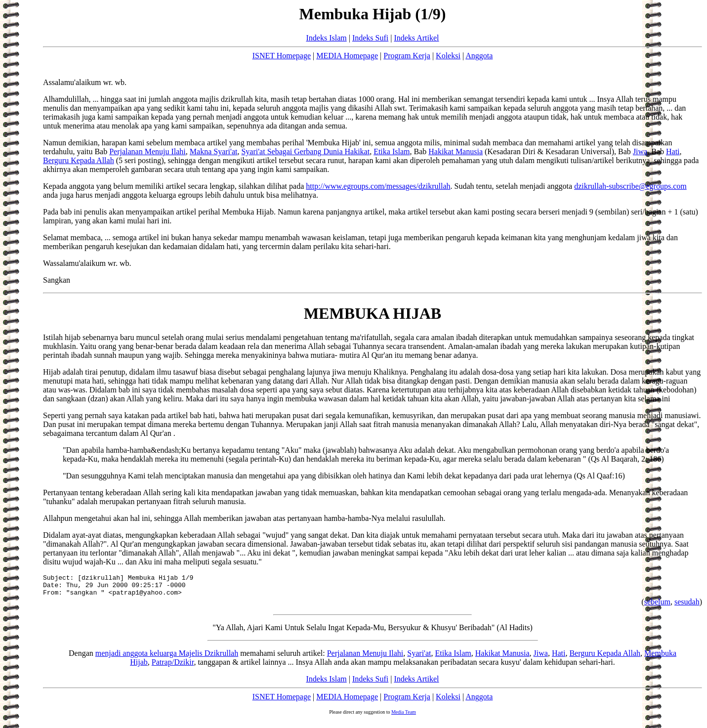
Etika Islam (392, 151)
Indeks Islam (326, 38)
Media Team (404, 716)
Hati (673, 151)
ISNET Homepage (282, 56)
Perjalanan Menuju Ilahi (147, 151)
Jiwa (640, 151)
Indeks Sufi (370, 38)
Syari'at (419, 658)
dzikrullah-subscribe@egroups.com (630, 186)
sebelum (657, 606)
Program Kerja (407, 56)
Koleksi (448, 56)
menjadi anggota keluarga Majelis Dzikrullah (167, 658)
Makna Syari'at (214, 151)
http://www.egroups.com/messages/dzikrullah (378, 186)
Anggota (479, 56)
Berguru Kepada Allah (79, 160)
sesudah (687, 606)
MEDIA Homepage (347, 56)
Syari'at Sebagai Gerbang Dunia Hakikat (305, 151)
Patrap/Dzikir (173, 666)
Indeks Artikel (416, 38)
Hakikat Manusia (456, 151)
